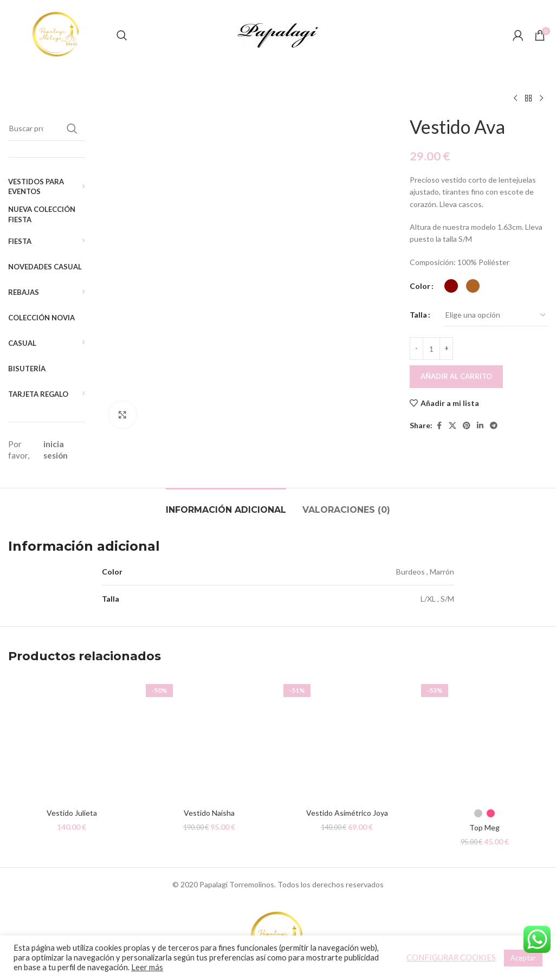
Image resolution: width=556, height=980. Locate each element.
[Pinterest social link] (467, 426)
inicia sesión (56, 450)
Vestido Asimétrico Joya (347, 808)
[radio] (451, 286)
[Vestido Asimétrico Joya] (347, 735)
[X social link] (452, 426)
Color (420, 286)
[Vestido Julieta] (72, 735)
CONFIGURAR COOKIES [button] (451, 958)
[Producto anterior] (515, 99)
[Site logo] (57, 34)
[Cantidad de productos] (431, 349)
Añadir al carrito (456, 376)
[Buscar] (122, 35)
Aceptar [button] (523, 958)
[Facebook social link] (439, 426)
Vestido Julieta (72, 808)
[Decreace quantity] (416, 349)
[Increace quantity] (446, 349)
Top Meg (484, 823)
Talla (418, 315)
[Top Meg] (484, 735)
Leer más (147, 967)
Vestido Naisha (209, 808)
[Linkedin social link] (480, 426)
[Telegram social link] (494, 426)
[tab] (226, 500)
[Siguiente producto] (541, 99)
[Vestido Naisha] (209, 735)
